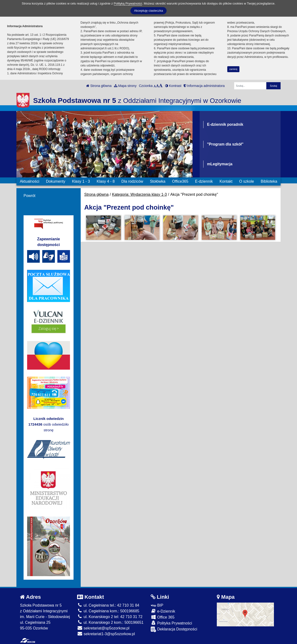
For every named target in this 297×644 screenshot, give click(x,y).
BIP (157, 605)
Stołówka (158, 181)
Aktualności (30, 181)
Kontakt (226, 181)
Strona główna (99, 86)
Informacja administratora (204, 86)
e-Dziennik (163, 611)
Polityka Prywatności (171, 623)
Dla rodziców (132, 181)
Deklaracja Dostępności (174, 629)
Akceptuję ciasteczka (148, 11)
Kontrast (173, 86)
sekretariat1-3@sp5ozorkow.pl (106, 634)
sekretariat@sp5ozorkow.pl (103, 628)
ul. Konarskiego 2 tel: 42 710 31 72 (110, 617)
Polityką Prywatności (128, 3)
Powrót (30, 196)
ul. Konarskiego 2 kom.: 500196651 (110, 622)
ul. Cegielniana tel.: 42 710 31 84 (108, 605)
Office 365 (163, 617)
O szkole (247, 181)
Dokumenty (56, 181)
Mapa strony (125, 86)
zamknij (233, 69)
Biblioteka (269, 181)
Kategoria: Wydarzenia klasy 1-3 (139, 194)
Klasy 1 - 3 (81, 181)
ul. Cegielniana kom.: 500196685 (108, 611)
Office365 (180, 181)
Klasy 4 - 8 (106, 181)
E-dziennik (204, 181)
